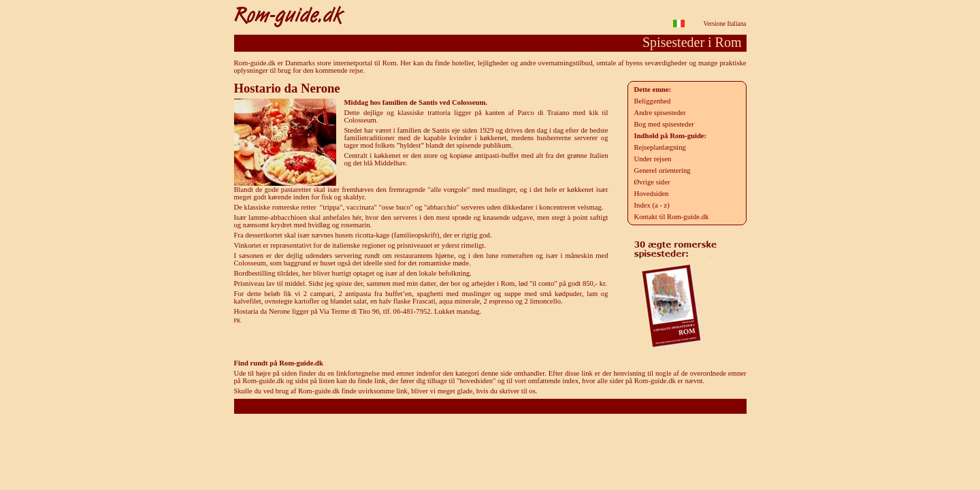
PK (238, 321)
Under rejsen (653, 159)
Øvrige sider (652, 182)
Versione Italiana (725, 24)
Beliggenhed (653, 101)
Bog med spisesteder (664, 124)
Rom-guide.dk (490, 406)
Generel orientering (663, 170)
